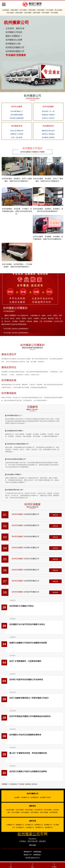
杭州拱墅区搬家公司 (32, 581)
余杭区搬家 (10, 13)
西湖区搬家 (41, 10)
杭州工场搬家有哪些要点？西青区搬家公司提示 (29, 698)
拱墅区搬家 (32, 10)
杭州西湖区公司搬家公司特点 (22, 606)
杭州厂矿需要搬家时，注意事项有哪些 (25, 661)
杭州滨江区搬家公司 (32, 559)
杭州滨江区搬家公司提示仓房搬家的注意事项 (28, 771)
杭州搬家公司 (25, 797)
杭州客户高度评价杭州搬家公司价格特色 (26, 679)
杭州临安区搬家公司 (32, 514)
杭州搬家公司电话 (45, 797)
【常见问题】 (7, 329)
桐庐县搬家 (46, 13)
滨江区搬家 (50, 10)
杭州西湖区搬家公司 (32, 570)
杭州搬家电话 (35, 797)
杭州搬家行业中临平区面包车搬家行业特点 (27, 624)
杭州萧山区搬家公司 (32, 548)
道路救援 (28, 784)
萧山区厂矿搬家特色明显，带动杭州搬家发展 (28, 753)
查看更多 (55, 515)
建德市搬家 (37, 13)
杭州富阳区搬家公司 (32, 525)
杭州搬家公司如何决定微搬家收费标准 (25, 735)
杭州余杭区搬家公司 (32, 536)
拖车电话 (34, 784)
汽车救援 (21, 784)
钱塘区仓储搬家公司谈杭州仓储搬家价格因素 (28, 643)
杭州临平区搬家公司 (32, 592)
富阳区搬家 (19, 13)
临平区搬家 (23, 10)
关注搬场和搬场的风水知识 (20, 337)
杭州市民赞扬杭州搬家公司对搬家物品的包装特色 (30, 716)
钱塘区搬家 (14, 10)
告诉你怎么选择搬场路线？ (20, 329)
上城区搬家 (5, 10)
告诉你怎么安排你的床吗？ (20, 333)
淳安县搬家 (54, 13)
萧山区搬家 (58, 10)
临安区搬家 (28, 13)
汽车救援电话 (13, 784)
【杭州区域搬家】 (18, 514)
